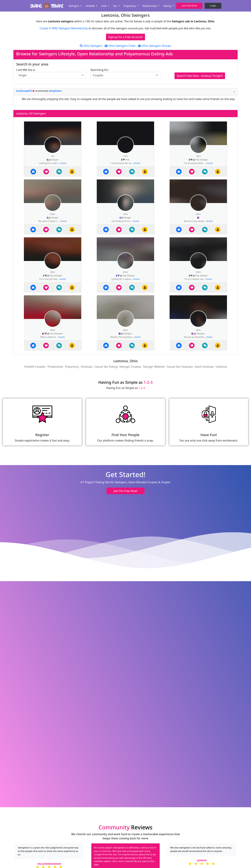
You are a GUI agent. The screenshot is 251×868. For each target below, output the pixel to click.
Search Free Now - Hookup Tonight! (200, 76)
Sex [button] (115, 6)
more (63, 163)
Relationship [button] (150, 6)
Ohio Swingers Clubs (120, 46)
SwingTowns (55, 91)
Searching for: (100, 70)
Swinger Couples (130, 367)
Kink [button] (104, 6)
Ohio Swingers (91, 46)
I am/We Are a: (26, 70)
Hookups (87, 367)
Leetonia (221, 367)
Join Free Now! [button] (189, 6)
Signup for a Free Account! (125, 37)
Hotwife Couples (35, 367)
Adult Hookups (204, 367)
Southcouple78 (24, 91)
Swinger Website (154, 367)
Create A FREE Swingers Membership (64, 28)
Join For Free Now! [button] (125, 491)
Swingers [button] (74, 6)
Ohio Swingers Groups (154, 46)
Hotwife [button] (91, 6)
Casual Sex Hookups (180, 367)
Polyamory (72, 367)
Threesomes (55, 367)
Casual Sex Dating (106, 367)
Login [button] (213, 6)
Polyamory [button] (130, 6)
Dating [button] (168, 6)
